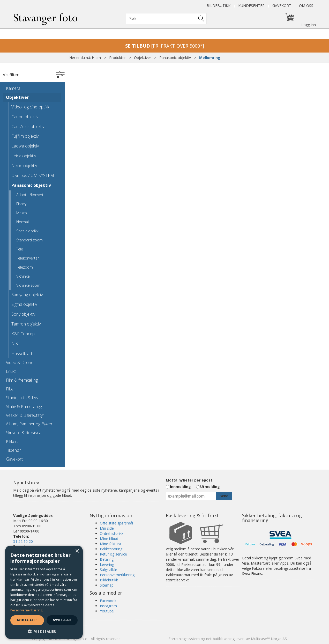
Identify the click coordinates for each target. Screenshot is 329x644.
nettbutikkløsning (220, 639)
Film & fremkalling (22, 380)
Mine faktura (110, 544)
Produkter (117, 58)
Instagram (108, 606)
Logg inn (309, 25)
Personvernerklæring (117, 575)
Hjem (96, 58)
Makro (22, 213)
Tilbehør (13, 450)
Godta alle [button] (27, 620)
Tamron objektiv (26, 324)
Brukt (11, 371)
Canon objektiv (25, 117)
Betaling (107, 559)
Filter (10, 389)
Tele (20, 249)
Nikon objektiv (24, 166)
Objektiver (143, 58)
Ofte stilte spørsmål (116, 523)
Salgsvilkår (109, 570)
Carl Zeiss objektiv (28, 127)
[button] (44, 631)
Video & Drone (20, 362)
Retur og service (113, 554)
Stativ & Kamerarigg (24, 406)
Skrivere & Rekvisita (24, 433)
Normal (23, 222)
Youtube (107, 611)
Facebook (108, 601)
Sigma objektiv (24, 304)
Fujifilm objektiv (25, 136)
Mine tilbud (109, 539)
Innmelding (180, 487)
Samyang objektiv (27, 295)
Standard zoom (29, 240)
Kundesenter (251, 6)
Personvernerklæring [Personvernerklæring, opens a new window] (27, 610)
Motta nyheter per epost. (190, 480)
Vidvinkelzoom (28, 285)
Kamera (13, 88)
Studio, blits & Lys (22, 398)
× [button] (77, 551)
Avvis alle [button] (62, 620)
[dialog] (44, 592)
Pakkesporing (111, 549)
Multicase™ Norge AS (269, 639)
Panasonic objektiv (175, 58)
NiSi (15, 344)
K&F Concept (24, 334)
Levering (107, 564)
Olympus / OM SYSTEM (33, 175)
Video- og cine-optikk (30, 107)
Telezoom (25, 267)
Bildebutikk (219, 6)
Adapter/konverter (32, 195)
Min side (107, 528)
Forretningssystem (184, 639)
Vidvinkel (23, 276)
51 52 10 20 (23, 541)
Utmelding (210, 487)
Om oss (306, 6)
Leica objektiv (24, 156)
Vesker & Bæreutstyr (25, 415)
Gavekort (282, 6)
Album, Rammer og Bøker (29, 424)
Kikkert (12, 441)
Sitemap (107, 585)
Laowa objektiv (25, 146)
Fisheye (22, 204)
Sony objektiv (23, 314)
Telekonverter (28, 258)
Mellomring (210, 58)
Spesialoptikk (27, 231)
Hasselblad (22, 353)
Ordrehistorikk (112, 533)
